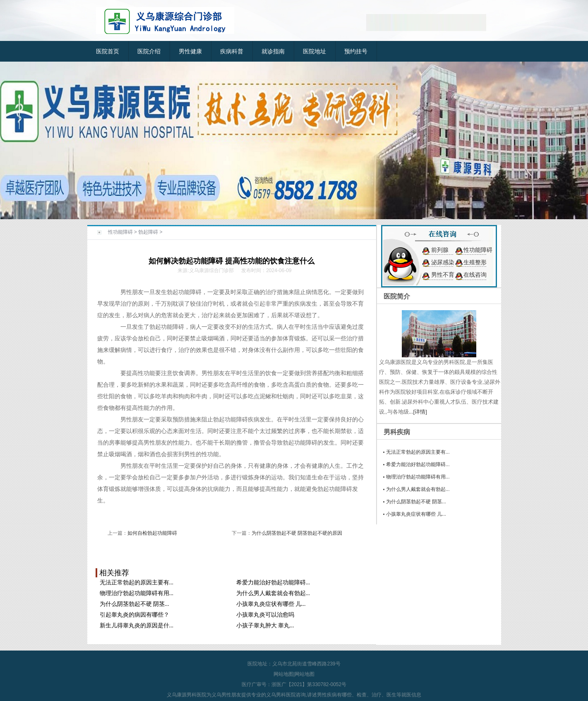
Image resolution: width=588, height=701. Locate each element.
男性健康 (190, 51)
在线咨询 (475, 275)
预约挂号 (356, 51)
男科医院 (197, 695)
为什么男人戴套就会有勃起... (273, 593)
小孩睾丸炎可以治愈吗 (265, 615)
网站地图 (283, 674)
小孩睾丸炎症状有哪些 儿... (271, 604)
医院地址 (314, 51)
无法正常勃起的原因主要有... (137, 583)
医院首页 (108, 51)
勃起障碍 (148, 232)
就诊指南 (273, 51)
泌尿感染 (443, 262)
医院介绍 (149, 51)
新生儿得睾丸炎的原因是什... (137, 626)
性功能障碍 (120, 232)
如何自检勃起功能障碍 (152, 533)
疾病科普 (232, 51)
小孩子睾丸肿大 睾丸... (265, 626)
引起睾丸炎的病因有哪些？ (134, 615)
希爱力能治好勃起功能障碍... (273, 583)
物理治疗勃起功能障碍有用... (137, 593)
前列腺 (440, 250)
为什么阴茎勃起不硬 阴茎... (134, 604)
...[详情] (418, 412)
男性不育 (443, 275)
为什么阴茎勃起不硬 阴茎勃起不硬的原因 (297, 533)
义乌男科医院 (281, 695)
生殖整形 (475, 262)
